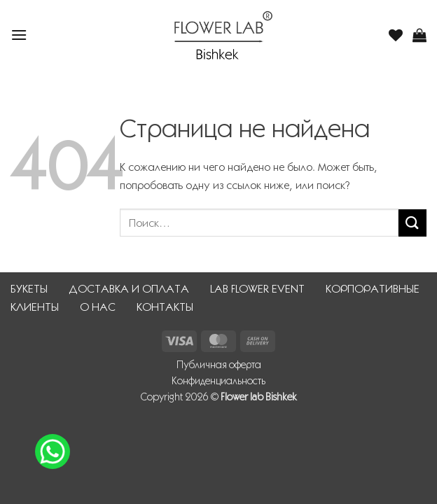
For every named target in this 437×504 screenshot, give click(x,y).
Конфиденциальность (218, 381)
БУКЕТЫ (29, 289)
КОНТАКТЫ (165, 307)
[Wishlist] (396, 35)
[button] (19, 35)
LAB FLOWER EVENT (257, 289)
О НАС (98, 307)
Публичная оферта (219, 365)
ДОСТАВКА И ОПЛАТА (129, 289)
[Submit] (412, 223)
